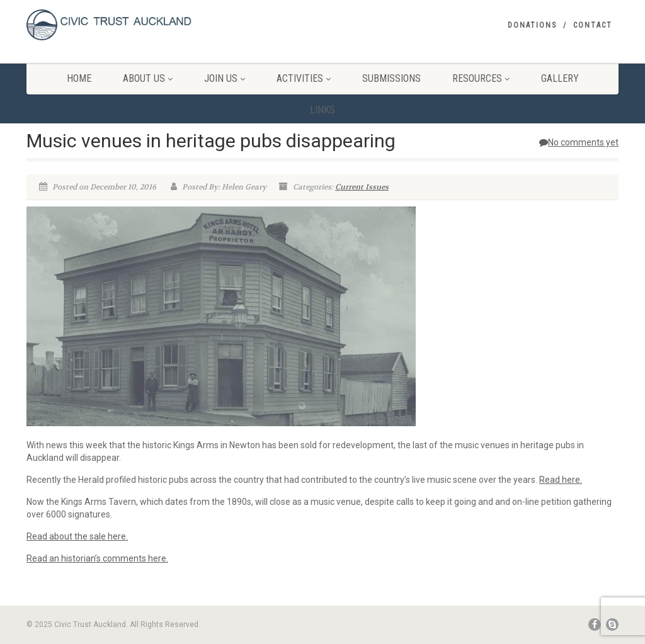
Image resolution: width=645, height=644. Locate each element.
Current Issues (362, 187)
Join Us (225, 78)
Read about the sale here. (77, 536)
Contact (593, 25)
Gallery (560, 78)
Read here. (561, 480)
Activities (304, 78)
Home (79, 78)
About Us (148, 78)
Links (322, 110)
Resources (481, 78)
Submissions (391, 78)
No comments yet (579, 142)
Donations (532, 25)
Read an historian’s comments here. (97, 558)
